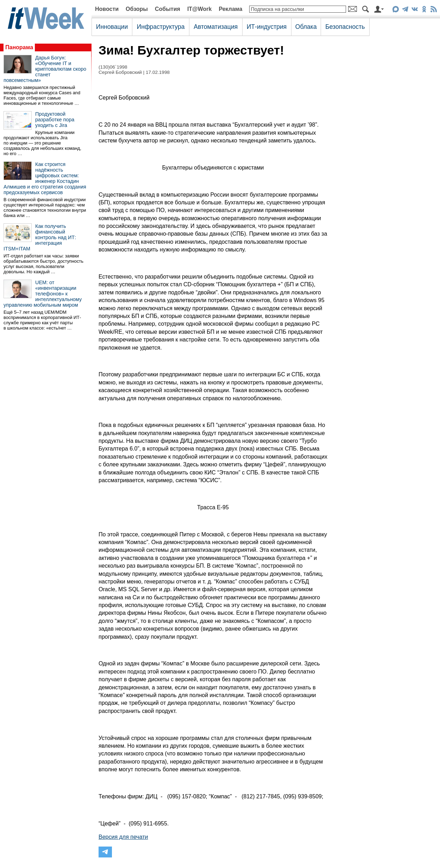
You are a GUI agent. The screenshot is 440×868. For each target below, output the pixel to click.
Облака (306, 27)
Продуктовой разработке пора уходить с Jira (55, 120)
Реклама (230, 9)
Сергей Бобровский (120, 72)
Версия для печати (123, 837)
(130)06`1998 (113, 67)
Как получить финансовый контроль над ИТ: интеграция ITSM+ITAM (40, 237)
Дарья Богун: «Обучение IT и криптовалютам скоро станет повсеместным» (45, 69)
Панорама (19, 47)
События (168, 9)
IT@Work (200, 9)
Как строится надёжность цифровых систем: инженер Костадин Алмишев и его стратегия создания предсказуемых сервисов (45, 178)
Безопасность (345, 27)
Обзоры (137, 9)
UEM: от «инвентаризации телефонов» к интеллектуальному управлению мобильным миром (43, 294)
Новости (107, 9)
